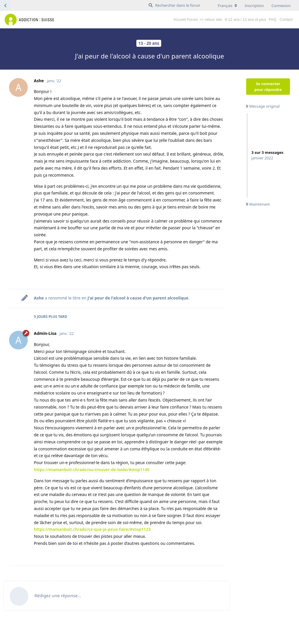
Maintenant (258, 204)
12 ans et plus (254, 19)
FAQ (272, 19)
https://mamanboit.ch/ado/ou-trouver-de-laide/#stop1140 (92, 470)
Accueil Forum (186, 19)
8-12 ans (232, 19)
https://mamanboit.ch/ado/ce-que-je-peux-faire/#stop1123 (92, 529)
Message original (263, 106)
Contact (286, 19)
